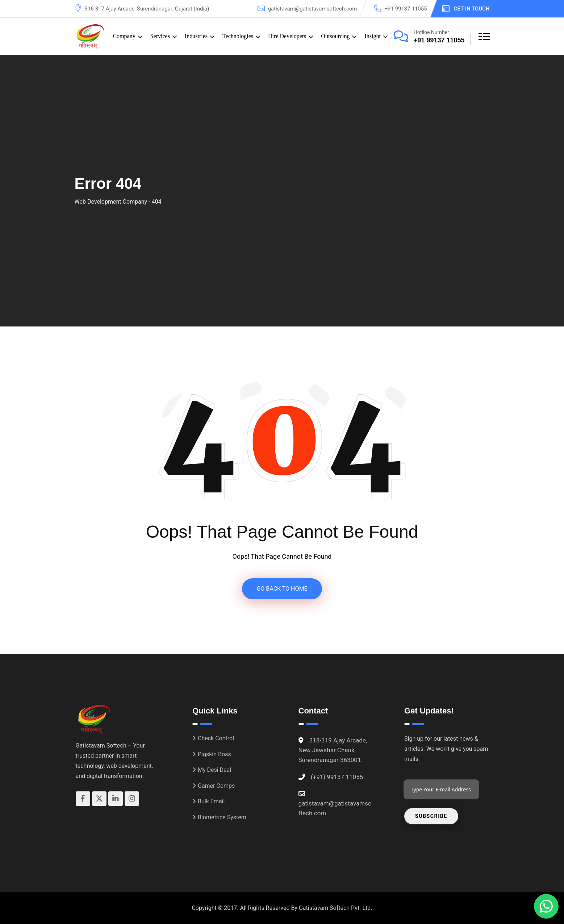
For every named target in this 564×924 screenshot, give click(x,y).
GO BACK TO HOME (282, 589)
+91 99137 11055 (406, 9)
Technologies (238, 36)
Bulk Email (211, 801)
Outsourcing (335, 36)
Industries (196, 36)
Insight (372, 36)
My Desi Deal (214, 770)
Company (124, 36)
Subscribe (431, 816)
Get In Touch (471, 9)
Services (160, 36)
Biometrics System (222, 817)
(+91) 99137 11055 (337, 777)
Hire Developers (287, 36)
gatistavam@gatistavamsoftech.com (312, 9)
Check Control (216, 738)
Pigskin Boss (214, 754)
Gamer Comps (216, 786)
